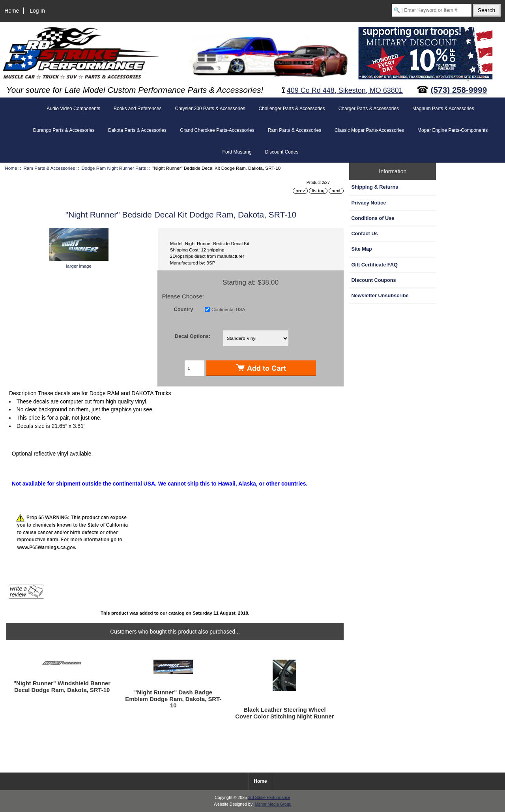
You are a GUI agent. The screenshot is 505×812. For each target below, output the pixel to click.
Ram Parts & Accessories (50, 168)
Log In (37, 11)
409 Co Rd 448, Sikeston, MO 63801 (345, 90)
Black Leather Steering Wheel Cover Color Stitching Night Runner (284, 713)
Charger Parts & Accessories (369, 109)
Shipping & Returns (375, 187)
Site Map (361, 249)
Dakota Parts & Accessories (137, 130)
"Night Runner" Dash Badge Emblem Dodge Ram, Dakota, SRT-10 (173, 699)
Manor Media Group (273, 804)
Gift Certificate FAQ (374, 265)
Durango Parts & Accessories (64, 130)
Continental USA (228, 309)
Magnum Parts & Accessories (443, 109)
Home (12, 11)
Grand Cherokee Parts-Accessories (217, 130)
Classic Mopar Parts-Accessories (369, 130)
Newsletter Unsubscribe (380, 295)
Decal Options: (193, 336)
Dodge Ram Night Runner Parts (114, 168)
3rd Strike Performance (269, 798)
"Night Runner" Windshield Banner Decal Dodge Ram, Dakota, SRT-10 (62, 686)
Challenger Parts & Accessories (292, 109)
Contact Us (364, 233)
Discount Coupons (373, 280)
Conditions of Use (373, 218)
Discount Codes (282, 152)
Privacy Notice (368, 203)
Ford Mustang (237, 152)
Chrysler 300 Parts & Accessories (210, 109)
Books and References (137, 109)
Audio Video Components (73, 109)
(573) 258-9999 (459, 90)
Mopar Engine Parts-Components (453, 130)
